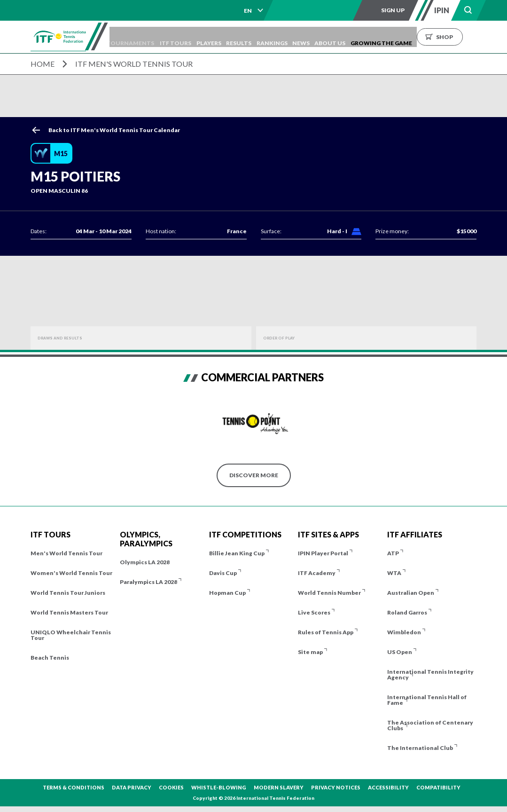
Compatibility (438, 787)
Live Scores (314, 612)
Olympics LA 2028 (145, 562)
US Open (400, 652)
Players (230, 37)
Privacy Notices (336, 787)
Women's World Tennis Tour (71, 573)
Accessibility (388, 787)
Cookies (171, 787)
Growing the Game (425, 37)
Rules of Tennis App (326, 632)
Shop (489, 37)
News (336, 37)
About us (370, 37)
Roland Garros (407, 612)
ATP (393, 553)
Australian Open (411, 593)
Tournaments (144, 37)
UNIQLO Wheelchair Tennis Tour (71, 635)
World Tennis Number (329, 593)
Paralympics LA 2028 (148, 582)
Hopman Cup (227, 593)
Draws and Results (68, 338)
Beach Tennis (50, 658)
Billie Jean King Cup (237, 553)
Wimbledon (404, 632)
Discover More (254, 475)
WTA (394, 573)
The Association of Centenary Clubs (430, 725)
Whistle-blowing (219, 787)
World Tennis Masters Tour (69, 612)
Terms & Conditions (74, 787)
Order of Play (286, 338)
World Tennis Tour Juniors (68, 593)
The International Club (420, 748)
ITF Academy (317, 573)
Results (265, 37)
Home (43, 64)
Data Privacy (132, 787)
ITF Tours (193, 37)
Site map (310, 652)
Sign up (393, 10)
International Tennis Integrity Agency (430, 674)
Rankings (303, 37)
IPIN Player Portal (323, 553)
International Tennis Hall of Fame (427, 700)
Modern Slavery (279, 787)
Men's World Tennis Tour (66, 553)
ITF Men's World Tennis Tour (134, 64)
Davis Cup (223, 573)
